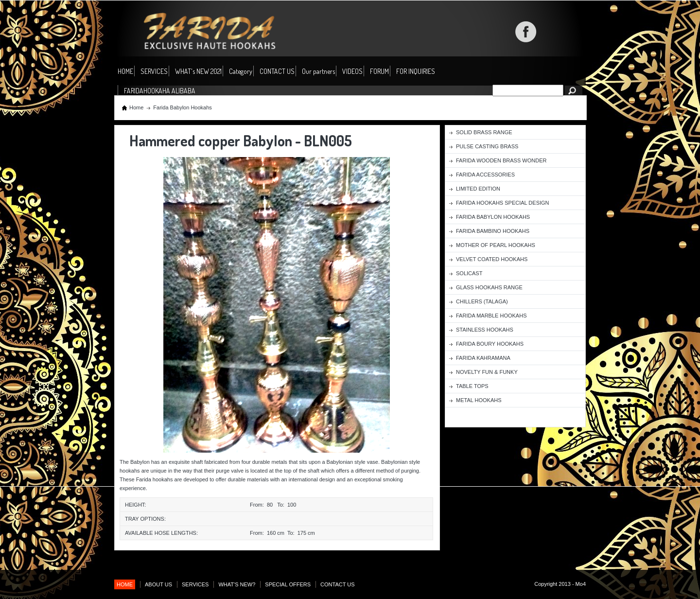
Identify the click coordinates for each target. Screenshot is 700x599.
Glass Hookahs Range (489, 287)
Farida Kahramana (483, 358)
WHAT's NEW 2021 (198, 71)
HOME (125, 71)
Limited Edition (478, 189)
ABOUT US (158, 584)
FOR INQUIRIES (416, 71)
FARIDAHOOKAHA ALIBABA (160, 91)
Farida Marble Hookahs (491, 316)
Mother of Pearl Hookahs (496, 245)
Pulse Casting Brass (487, 146)
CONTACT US (277, 71)
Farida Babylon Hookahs (182, 107)
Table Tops (472, 386)
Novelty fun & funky (487, 372)
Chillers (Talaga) (482, 301)
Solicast (469, 273)
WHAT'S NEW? (237, 584)
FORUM (379, 71)
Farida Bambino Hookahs (493, 231)
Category (241, 72)
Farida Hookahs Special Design (503, 203)
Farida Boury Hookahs (490, 344)
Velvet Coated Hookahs (492, 259)
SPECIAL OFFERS (288, 584)
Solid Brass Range (484, 132)
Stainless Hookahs (485, 330)
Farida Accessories (485, 175)
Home (136, 107)
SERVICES (154, 71)
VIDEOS (352, 71)
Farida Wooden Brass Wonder (501, 160)
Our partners (318, 71)
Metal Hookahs (479, 400)
